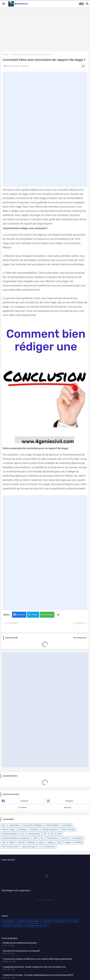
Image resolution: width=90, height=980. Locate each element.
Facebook (21, 615)
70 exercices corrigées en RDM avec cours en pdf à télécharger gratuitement (37, 959)
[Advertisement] (45, 29)
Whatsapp (48, 615)
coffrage (50, 842)
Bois (4, 825)
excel (59, 842)
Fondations (34, 829)
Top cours (65, 838)
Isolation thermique (10, 834)
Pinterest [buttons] (67, 808)
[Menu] (4, 4)
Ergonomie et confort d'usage (66, 921)
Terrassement (52, 838)
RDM (35, 838)
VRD (4, 842)
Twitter (35, 615)
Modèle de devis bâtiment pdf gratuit (20, 943)
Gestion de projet (68, 829)
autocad (21, 842)
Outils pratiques (9, 921)
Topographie (77, 838)
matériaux (78, 842)
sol (40, 847)
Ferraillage (22, 829)
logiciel (68, 842)
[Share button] (58, 615)
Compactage (14, 825)
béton (41, 842)
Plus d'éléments (80, 638)
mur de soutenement (10, 847)
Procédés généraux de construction (16, 838)
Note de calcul (34, 834)
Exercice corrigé (8, 829)
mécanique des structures (37, 925)
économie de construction (13, 925)
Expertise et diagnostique (29, 921)
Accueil (6, 54)
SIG (42, 838)
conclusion (30, 211)
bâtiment (32, 842)
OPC (45, 834)
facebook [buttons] (24, 801)
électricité (47, 921)
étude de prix (50, 847)
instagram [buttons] (69, 801)
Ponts (59, 834)
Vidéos (12, 842)
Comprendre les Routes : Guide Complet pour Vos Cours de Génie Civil (34, 967)
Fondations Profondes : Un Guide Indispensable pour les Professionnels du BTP (38, 975)
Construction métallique (32, 825)
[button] (81, 4)
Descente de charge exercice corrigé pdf (21, 951)
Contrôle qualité (52, 825)
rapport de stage (29, 847)
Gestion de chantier (50, 829)
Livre (23, 834)
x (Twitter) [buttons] (22, 808)
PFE (52, 834)
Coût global (67, 825)
